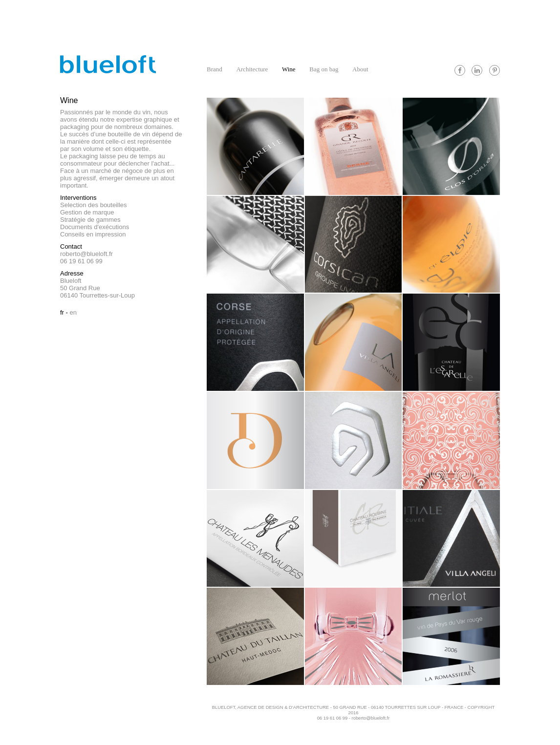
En (73, 312)
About (360, 69)
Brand (215, 69)
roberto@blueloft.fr (86, 254)
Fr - (64, 312)
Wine (289, 69)
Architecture (252, 69)
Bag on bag (324, 69)
